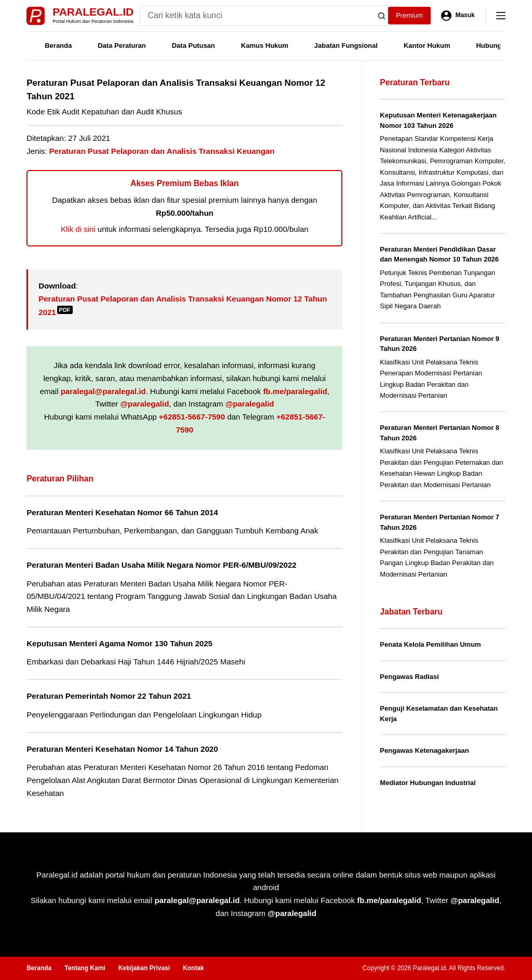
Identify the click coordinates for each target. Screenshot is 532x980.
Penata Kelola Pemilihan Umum (430, 644)
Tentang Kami (85, 968)
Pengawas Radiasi (409, 677)
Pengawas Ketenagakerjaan (424, 750)
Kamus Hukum (265, 45)
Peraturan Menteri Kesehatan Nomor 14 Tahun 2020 (122, 749)
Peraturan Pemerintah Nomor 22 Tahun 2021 (109, 696)
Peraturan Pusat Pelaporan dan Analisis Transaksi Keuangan (162, 151)
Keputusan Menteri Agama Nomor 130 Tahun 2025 (119, 643)
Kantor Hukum (427, 45)
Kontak (194, 968)
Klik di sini (78, 229)
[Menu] (501, 16)
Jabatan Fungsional (346, 45)
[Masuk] (458, 16)
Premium (409, 15)
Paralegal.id (93, 12)
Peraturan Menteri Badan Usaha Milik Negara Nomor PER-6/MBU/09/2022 (162, 565)
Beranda (58, 45)
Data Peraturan (122, 45)
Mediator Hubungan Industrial (428, 783)
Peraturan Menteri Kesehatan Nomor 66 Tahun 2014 (122, 512)
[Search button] (382, 16)
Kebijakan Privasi (144, 968)
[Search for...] (256, 16)
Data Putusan (194, 45)
